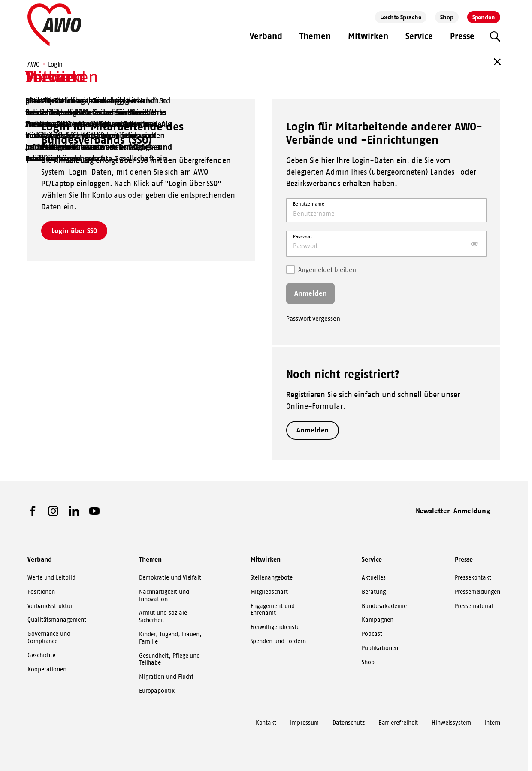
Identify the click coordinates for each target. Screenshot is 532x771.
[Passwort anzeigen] (475, 244)
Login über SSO (74, 230)
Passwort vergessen (313, 319)
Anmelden (313, 430)
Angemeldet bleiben (321, 269)
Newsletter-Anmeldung (453, 511)
